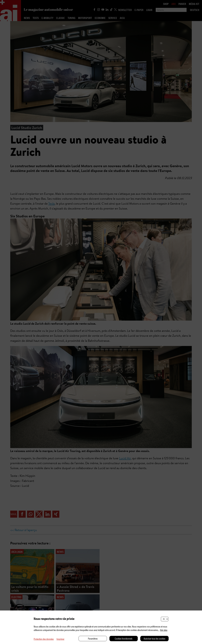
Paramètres (93, 638)
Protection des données (44, 639)
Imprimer (60, 639)
